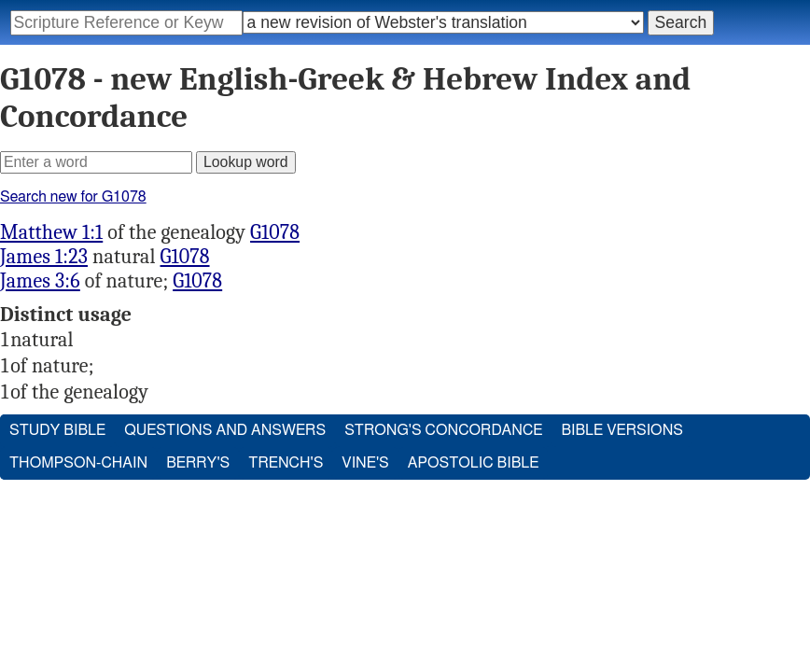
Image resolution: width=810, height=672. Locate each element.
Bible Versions (622, 430)
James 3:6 (40, 281)
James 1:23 (44, 257)
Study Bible (57, 430)
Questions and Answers (225, 430)
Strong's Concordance (443, 430)
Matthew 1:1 (51, 232)
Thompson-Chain (78, 463)
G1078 (275, 232)
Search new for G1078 (73, 197)
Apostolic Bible (474, 463)
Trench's (286, 463)
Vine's (365, 463)
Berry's (198, 463)
